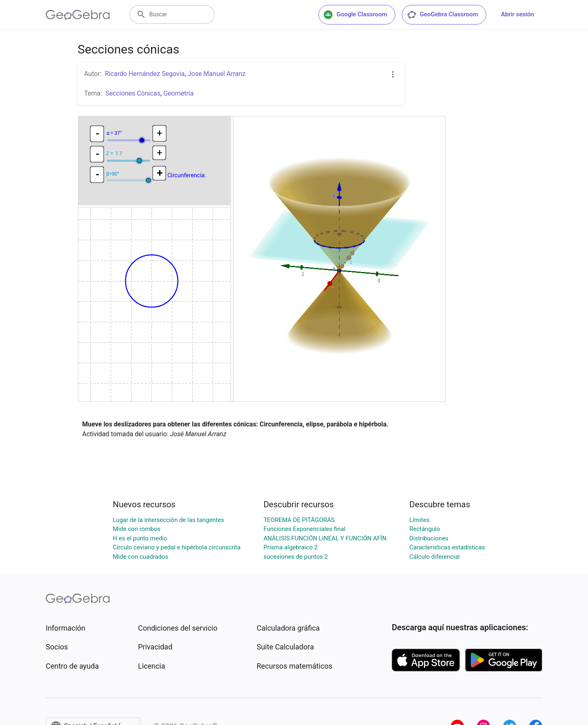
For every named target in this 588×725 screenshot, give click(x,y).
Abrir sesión (518, 14)
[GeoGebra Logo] (78, 15)
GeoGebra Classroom (442, 15)
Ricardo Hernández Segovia (145, 74)
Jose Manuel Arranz (216, 74)
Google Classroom (355, 15)
